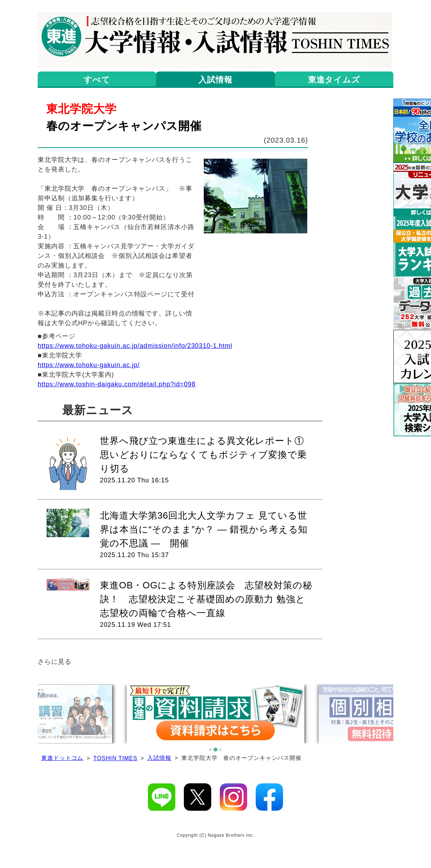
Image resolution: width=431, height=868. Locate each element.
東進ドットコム (62, 758)
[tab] (211, 750)
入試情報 (159, 758)
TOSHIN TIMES (115, 758)
